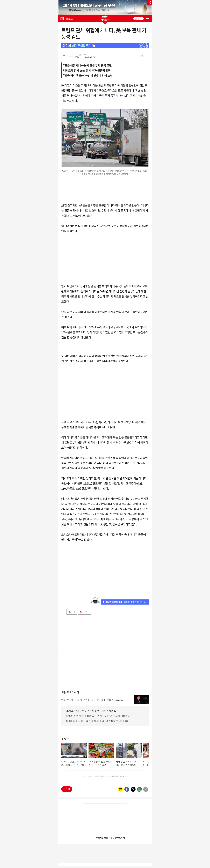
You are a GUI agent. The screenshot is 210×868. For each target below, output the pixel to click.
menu (148, 19)
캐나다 (84, 612)
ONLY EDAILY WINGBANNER (105, 18)
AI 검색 (138, 19)
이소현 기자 (80, 54)
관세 (72, 612)
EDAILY (62, 18)
